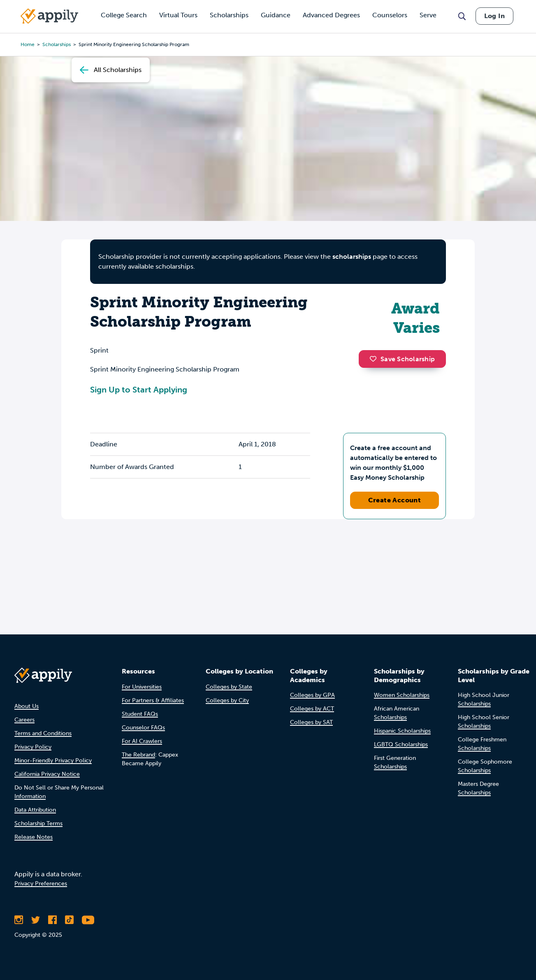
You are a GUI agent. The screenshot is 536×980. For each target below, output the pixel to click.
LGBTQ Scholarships (401, 744)
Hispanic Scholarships (402, 731)
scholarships (352, 257)
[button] (375, 359)
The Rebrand (138, 755)
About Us (27, 706)
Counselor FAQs (143, 728)
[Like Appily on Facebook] (52, 920)
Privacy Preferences (41, 884)
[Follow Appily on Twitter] (36, 920)
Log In (494, 16)
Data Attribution (35, 810)
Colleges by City (227, 700)
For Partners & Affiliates (153, 700)
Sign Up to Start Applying (139, 390)
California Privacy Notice (47, 774)
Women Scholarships (402, 695)
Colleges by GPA (312, 695)
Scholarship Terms (38, 823)
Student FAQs (140, 714)
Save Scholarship (402, 359)
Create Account (395, 500)
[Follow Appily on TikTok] (69, 920)
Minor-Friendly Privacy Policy (53, 761)
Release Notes (34, 837)
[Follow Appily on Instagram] (19, 920)
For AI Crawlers (142, 741)
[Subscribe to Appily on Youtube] (88, 920)
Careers (24, 720)
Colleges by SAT (311, 722)
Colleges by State (229, 687)
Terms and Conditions (43, 733)
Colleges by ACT (312, 709)
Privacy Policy (33, 747)
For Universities (142, 687)
